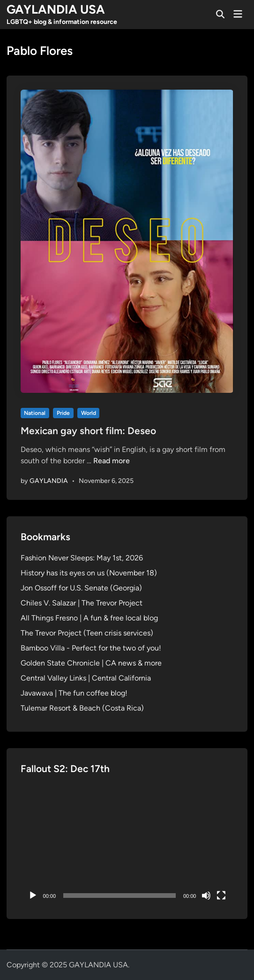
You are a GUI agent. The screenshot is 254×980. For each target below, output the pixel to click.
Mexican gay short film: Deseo (88, 431)
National (35, 413)
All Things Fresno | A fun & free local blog (89, 618)
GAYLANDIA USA (56, 9)
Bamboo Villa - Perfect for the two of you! (91, 648)
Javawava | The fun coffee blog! (74, 693)
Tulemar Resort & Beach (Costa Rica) (82, 708)
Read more (112, 461)
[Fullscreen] (221, 896)
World (89, 413)
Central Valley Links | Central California (86, 678)
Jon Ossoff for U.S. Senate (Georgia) (81, 588)
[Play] (33, 896)
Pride (63, 413)
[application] (127, 845)
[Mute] (206, 896)
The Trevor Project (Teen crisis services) (87, 633)
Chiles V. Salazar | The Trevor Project (82, 603)
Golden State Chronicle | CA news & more (91, 663)
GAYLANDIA (49, 481)
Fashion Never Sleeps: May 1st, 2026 (82, 558)
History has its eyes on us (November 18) (89, 573)
